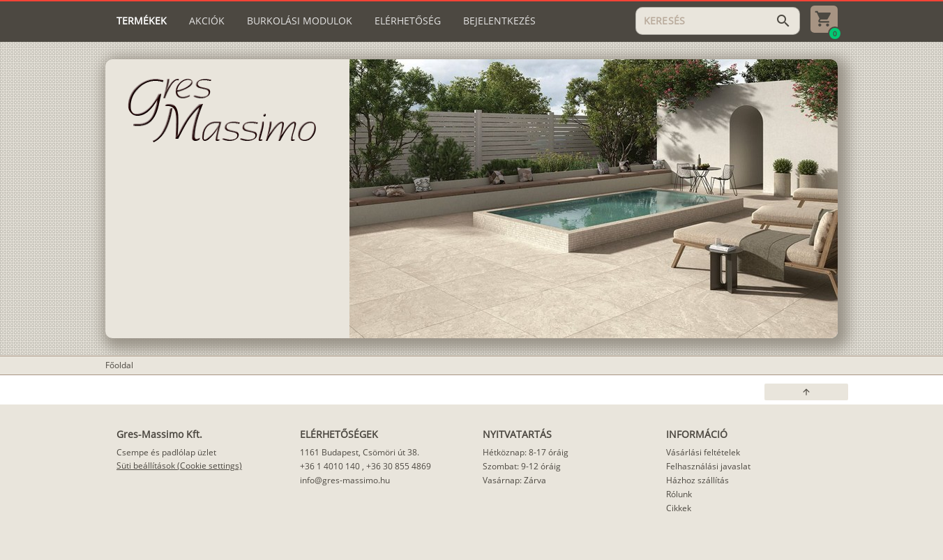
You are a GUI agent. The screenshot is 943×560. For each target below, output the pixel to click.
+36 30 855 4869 (399, 466)
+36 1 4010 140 (330, 466)
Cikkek (679, 508)
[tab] (142, 21)
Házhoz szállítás (697, 480)
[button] (806, 392)
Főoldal (119, 365)
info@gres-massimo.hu (345, 480)
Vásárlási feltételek (703, 452)
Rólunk (679, 494)
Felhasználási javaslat (708, 466)
